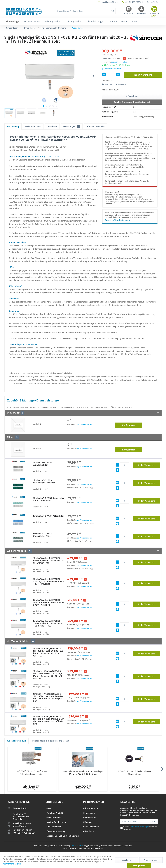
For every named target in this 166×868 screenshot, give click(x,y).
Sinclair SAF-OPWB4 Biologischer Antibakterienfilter (49, 499)
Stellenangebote (91, 827)
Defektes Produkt (54, 813)
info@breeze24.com (22, 823)
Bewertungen (72, 126)
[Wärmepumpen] (32, 22)
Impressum (89, 813)
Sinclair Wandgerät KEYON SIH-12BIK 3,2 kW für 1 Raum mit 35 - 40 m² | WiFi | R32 (48, 582)
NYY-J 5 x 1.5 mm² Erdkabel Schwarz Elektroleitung (134, 773)
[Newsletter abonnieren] (154, 822)
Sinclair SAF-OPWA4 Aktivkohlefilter (43, 464)
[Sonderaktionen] (129, 22)
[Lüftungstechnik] (74, 22)
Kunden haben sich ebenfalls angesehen (50, 741)
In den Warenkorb (149, 465)
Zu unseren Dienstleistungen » (117, 220)
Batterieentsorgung (55, 831)
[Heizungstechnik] (53, 22)
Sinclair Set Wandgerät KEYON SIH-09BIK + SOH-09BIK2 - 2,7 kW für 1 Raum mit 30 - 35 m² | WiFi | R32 (48, 652)
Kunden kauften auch (16, 741)
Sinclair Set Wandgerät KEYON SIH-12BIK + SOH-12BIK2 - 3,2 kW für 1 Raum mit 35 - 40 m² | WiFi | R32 (48, 675)
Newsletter (89, 831)
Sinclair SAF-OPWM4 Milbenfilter (49, 516)
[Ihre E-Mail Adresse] (135, 822)
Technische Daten (33, 126)
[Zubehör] (113, 22)
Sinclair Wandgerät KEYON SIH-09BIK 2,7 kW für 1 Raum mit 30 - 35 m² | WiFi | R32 (49, 561)
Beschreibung (13, 126)
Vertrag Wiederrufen (56, 822)
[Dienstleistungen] (95, 22)
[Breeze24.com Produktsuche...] (85, 11)
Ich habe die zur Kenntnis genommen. (140, 828)
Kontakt (87, 822)
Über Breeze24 (90, 808)
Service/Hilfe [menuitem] (152, 2)
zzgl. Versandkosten (119, 62)
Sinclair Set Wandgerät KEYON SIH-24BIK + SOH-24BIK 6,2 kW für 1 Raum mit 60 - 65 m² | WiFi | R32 (49, 720)
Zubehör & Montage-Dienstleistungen (132, 102)
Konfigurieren (132, 425)
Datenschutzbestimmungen (140, 827)
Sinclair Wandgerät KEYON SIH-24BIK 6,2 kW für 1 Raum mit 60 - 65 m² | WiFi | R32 (48, 623)
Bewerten (121, 84)
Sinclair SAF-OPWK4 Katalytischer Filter (43, 535)
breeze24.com (19, 826)
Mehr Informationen (12, 864)
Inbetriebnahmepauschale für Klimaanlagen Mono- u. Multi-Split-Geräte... (83, 773)
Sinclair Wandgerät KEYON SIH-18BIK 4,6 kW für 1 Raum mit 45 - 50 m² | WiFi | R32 (49, 602)
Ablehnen (126, 860)
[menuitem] (85, 12)
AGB (48, 808)
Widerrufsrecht (53, 827)
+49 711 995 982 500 (22, 830)
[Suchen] (113, 11)
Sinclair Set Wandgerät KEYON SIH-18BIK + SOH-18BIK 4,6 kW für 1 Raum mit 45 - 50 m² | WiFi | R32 (49, 698)
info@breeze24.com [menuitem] (108, 2)
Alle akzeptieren (151, 860)
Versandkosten (77, 846)
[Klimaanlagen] (13, 22)
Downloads (52, 126)
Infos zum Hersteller (95, 126)
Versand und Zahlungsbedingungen (63, 836)
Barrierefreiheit (53, 818)
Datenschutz (90, 818)
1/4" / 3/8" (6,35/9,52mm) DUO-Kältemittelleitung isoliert (32, 773)
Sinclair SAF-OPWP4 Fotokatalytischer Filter (44, 482)
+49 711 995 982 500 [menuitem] (132, 2)
